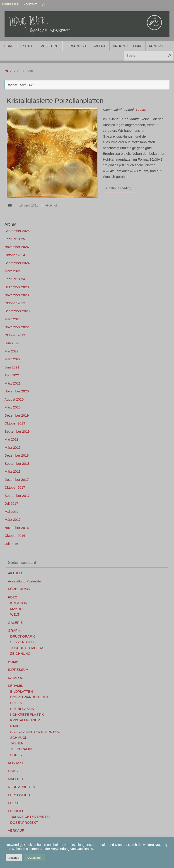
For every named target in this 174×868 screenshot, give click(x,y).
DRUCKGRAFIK (23, 636)
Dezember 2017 (17, 480)
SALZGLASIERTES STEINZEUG (35, 732)
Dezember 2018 (17, 455)
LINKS (13, 771)
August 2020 (14, 399)
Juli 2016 (11, 544)
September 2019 (17, 431)
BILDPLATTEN (22, 691)
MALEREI (15, 779)
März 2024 (13, 271)
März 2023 (13, 319)
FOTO (13, 597)
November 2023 (17, 295)
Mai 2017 (12, 512)
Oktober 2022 (15, 335)
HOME (13, 662)
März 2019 (13, 447)
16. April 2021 (29, 205)
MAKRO (16, 609)
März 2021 (13, 383)
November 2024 (17, 247)
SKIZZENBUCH (22, 642)
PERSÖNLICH (19, 795)
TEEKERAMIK (21, 749)
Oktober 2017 (15, 487)
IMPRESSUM (11, 4)
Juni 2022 (12, 343)
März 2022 (13, 359)
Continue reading (121, 188)
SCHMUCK (19, 738)
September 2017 (17, 496)
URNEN (16, 755)
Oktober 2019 (15, 423)
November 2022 (17, 327)
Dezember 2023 (17, 287)
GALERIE (15, 623)
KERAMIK (16, 686)
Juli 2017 (11, 503)
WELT (15, 614)
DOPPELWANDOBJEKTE (30, 697)
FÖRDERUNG (19, 589)
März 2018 (13, 471)
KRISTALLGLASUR (25, 720)
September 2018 (17, 463)
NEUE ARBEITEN (22, 787)
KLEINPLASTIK (22, 709)
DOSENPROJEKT (24, 822)
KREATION (19, 603)
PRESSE (15, 803)
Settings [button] (14, 858)
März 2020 (13, 407)
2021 (17, 71)
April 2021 (12, 375)
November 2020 (17, 391)
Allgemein (52, 205)
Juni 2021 (12, 367)
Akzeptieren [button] (35, 858)
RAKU (15, 726)
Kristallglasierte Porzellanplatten (55, 101)
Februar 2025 (15, 239)
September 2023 (17, 311)
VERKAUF (16, 830)
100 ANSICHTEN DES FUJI (31, 817)
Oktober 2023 (15, 303)
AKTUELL (16, 573)
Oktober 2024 (15, 255)
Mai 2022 (12, 351)
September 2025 (17, 231)
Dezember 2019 (17, 415)
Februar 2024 (15, 279)
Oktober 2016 (15, 536)
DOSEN (16, 703)
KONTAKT (30, 4)
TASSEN (17, 743)
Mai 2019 (12, 439)
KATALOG (16, 678)
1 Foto (140, 110)
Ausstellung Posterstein (26, 581)
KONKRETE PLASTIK (27, 714)
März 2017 (13, 520)
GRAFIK (14, 630)
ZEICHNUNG (20, 653)
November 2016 (17, 528)
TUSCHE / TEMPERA (27, 648)
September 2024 (17, 263)
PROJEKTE (17, 811)
